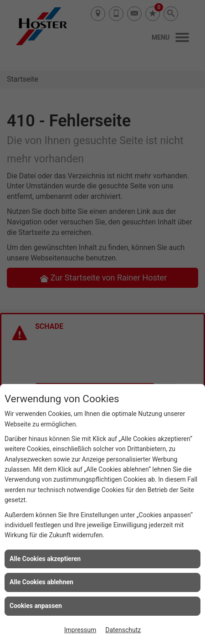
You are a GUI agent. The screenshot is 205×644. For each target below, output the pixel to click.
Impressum (80, 630)
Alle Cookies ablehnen (41, 582)
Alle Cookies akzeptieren (45, 559)
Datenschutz (123, 630)
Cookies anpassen (36, 606)
